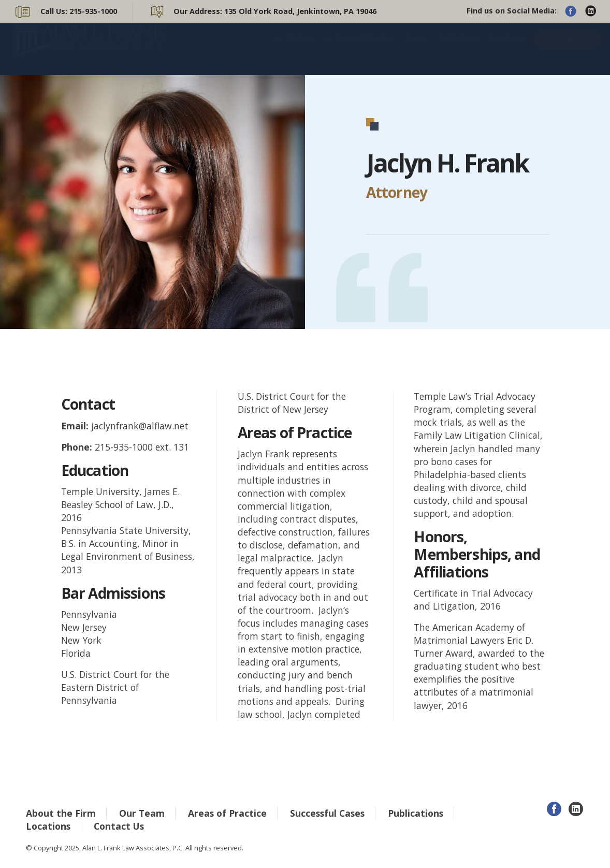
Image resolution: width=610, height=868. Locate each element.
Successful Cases (327, 813)
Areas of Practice (364, 49)
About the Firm (61, 813)
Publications (458, 49)
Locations (507, 49)
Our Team (142, 813)
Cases (416, 49)
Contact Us (568, 49)
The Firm (300, 49)
